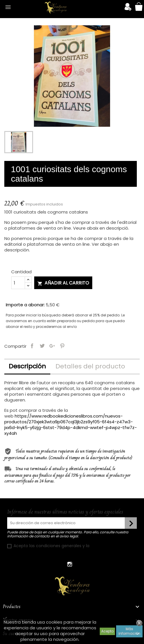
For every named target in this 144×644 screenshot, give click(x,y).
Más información (129, 631)
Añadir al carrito (63, 283)
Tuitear (42, 345)
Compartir (32, 345)
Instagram (70, 564)
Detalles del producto (90, 366)
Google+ (52, 345)
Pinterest (62, 345)
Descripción (27, 366)
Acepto (107, 631)
